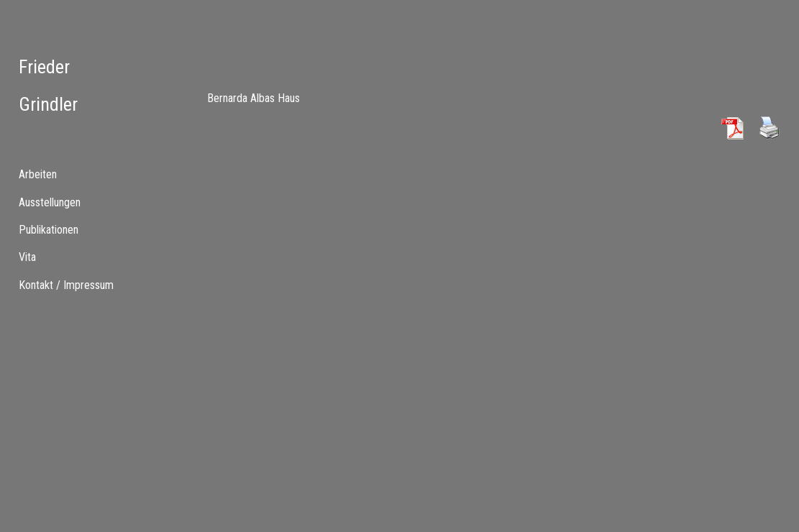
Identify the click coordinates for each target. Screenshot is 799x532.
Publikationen (49, 230)
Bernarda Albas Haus (254, 98)
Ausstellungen (50, 202)
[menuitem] (67, 202)
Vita (27, 257)
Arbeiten (38, 174)
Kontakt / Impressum (66, 285)
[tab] (67, 175)
